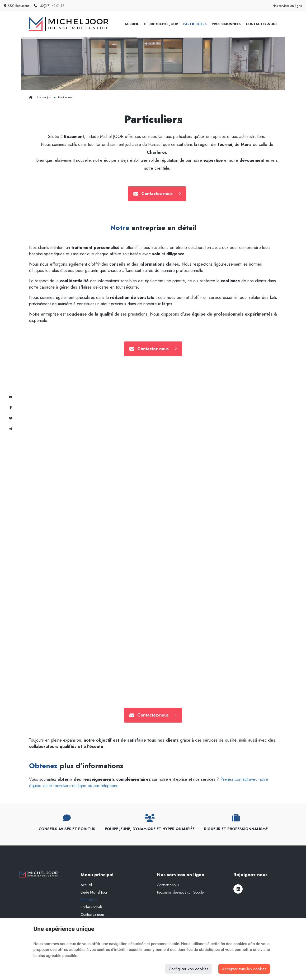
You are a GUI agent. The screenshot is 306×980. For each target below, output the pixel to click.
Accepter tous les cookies (244, 969)
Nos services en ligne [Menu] (181, 875)
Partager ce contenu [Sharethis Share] (11, 429)
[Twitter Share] (11, 418)
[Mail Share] (11, 397)
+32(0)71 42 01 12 (49, 6)
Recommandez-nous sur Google (180, 892)
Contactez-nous (262, 24)
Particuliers (195, 24)
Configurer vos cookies (189, 969)
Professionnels (226, 24)
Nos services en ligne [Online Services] (287, 6)
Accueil (132, 24)
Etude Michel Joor (161, 24)
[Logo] (69, 24)
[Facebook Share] (11, 408)
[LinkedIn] (238, 889)
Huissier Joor (40, 97)
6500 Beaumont (16, 6)
